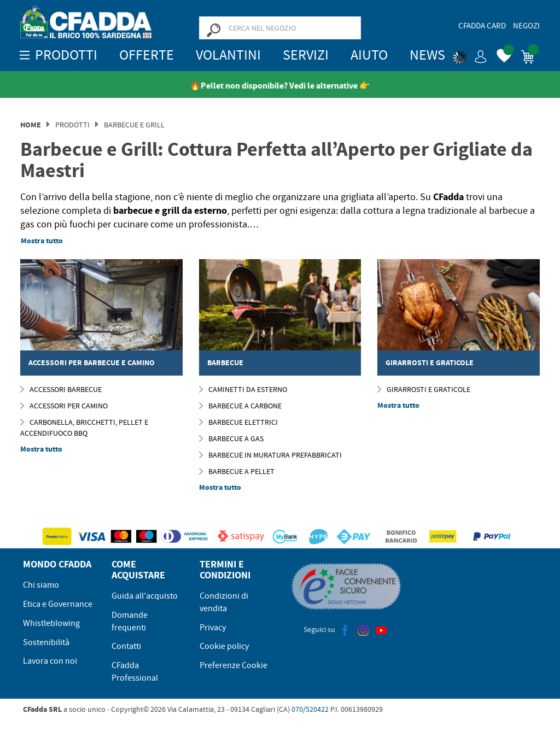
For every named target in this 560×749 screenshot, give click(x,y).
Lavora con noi (50, 661)
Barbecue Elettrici (238, 422)
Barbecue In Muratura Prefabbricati (270, 455)
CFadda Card (482, 26)
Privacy (213, 628)
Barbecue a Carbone (240, 406)
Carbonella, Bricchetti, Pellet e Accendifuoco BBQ (84, 428)
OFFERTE (147, 55)
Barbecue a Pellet (237, 471)
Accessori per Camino (64, 406)
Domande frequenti (130, 621)
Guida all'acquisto (145, 596)
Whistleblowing (51, 623)
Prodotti (72, 125)
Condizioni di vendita (224, 602)
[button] (470, 55)
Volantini (228, 55)
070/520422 (310, 709)
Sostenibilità (46, 642)
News (427, 55)
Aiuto (369, 55)
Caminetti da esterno (243, 389)
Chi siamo (41, 585)
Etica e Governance (58, 604)
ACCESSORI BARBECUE (61, 389)
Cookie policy (224, 646)
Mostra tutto (42, 241)
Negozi (526, 26)
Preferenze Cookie (234, 665)
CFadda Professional (135, 672)
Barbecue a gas (231, 438)
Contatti (126, 646)
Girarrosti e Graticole (424, 389)
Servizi (306, 55)
